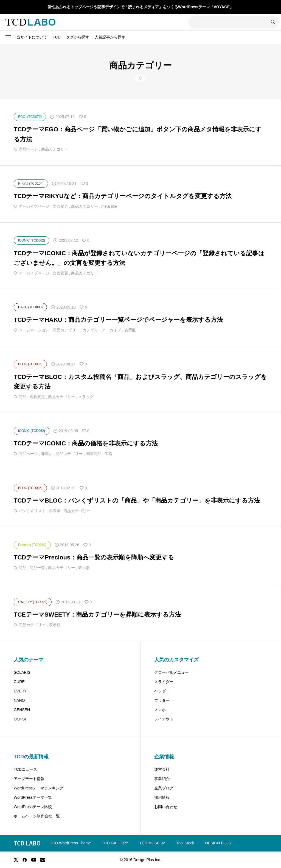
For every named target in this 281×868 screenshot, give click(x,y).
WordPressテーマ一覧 (33, 797)
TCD (57, 37)
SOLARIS (22, 672)
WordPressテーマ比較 (33, 807)
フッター (162, 700)
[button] (8, 37)
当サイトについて (32, 37)
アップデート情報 (29, 779)
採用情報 (162, 797)
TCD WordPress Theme (70, 843)
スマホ (160, 710)
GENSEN (22, 710)
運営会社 (162, 769)
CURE (19, 682)
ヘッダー (162, 691)
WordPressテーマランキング (39, 788)
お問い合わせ (166, 807)
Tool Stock (185, 843)
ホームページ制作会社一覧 (37, 816)
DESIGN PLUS (218, 843)
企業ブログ (164, 788)
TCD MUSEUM (152, 843)
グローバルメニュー (172, 672)
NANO (19, 700)
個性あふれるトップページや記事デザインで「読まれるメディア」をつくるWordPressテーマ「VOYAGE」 (140, 7)
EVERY (20, 691)
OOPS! (20, 719)
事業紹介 (162, 779)
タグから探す (78, 37)
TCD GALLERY (115, 843)
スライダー (164, 682)
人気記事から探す (110, 37)
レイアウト (164, 719)
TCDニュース (25, 769)
